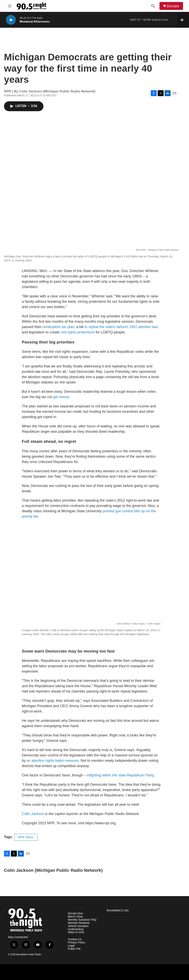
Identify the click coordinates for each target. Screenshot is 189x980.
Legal (71, 946)
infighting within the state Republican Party (120, 775)
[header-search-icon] (153, 6)
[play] (11, 20)
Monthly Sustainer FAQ (82, 920)
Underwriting (76, 929)
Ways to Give (76, 932)
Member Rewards (79, 923)
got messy (60, 397)
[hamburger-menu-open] (10, 6)
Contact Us (75, 939)
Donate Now (75, 913)
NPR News (26, 837)
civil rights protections (77, 332)
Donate (173, 6)
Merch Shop (75, 917)
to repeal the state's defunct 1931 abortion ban (121, 327)
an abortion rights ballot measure (53, 761)
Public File (74, 949)
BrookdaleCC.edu (118, 910)
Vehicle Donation (78, 926)
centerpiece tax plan (58, 327)
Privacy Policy (76, 943)
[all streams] (183, 20)
